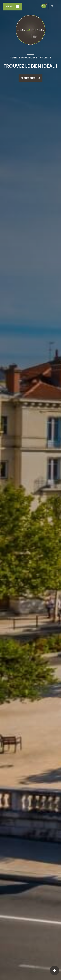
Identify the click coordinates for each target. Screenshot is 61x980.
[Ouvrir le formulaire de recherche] (30, 78)
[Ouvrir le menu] (12, 7)
